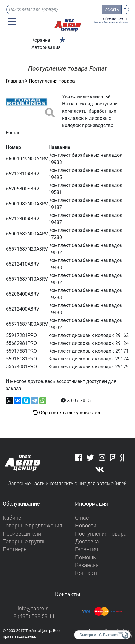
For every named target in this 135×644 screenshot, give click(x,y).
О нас (82, 518)
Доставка (87, 542)
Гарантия (87, 549)
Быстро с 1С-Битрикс (98, 635)
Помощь (86, 557)
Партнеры (15, 549)
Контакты (88, 573)
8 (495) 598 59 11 (34, 616)
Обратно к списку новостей (69, 413)
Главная (15, 81)
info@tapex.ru (34, 609)
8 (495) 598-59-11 (115, 19)
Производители (22, 534)
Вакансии (87, 565)
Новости (86, 526)
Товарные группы (25, 542)
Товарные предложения (32, 526)
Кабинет (13, 518)
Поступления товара (52, 81)
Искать (112, 9)
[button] (12, 22)
